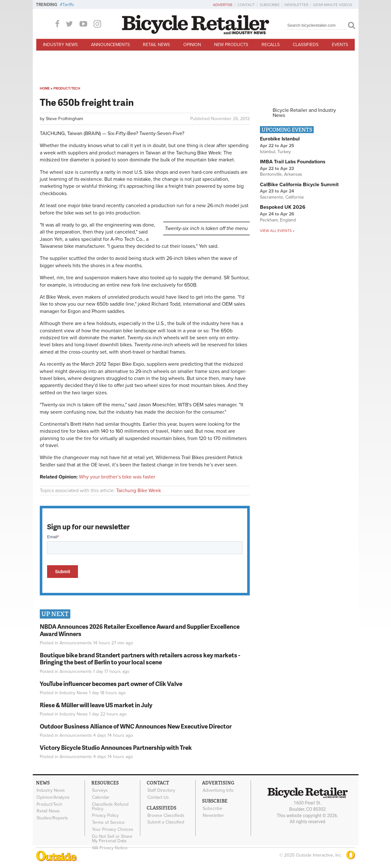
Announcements (110, 45)
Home (45, 88)
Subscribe (270, 5)
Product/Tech (67, 88)
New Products (231, 45)
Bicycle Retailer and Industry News (304, 113)
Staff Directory (161, 790)
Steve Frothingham (64, 119)
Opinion (192, 45)
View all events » (277, 231)
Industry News (60, 45)
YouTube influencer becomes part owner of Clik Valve (111, 684)
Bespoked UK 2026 (283, 207)
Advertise (223, 5)
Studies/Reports (52, 817)
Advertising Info (218, 790)
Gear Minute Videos (333, 5)
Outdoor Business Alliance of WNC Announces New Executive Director (136, 726)
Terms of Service (108, 821)
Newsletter (296, 5)
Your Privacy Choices (112, 828)
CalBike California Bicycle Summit (299, 185)
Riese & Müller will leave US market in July (96, 705)
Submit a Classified (165, 821)
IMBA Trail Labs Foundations (293, 162)
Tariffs (68, 5)
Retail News (156, 45)
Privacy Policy (105, 814)
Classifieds (306, 45)
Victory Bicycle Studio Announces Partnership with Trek (116, 747)
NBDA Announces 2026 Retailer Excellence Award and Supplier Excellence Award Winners (140, 630)
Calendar (100, 797)
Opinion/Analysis (53, 797)
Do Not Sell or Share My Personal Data (115, 837)
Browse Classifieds (166, 814)
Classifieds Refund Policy (110, 805)
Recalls (271, 45)
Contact (246, 5)
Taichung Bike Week (139, 491)
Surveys (100, 790)
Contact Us (158, 797)
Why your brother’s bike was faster (117, 477)
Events (340, 45)
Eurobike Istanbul (280, 139)
